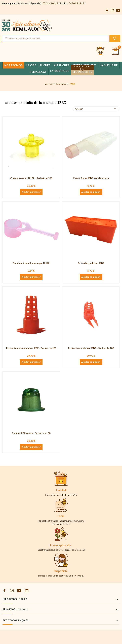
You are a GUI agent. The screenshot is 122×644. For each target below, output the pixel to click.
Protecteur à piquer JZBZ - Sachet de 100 (91, 348)
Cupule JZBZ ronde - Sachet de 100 (31, 433)
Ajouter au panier (31, 192)
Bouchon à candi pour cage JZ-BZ (31, 263)
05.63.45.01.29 (50, 3)
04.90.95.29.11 (76, 3)
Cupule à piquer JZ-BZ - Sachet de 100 (31, 178)
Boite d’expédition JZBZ (91, 263)
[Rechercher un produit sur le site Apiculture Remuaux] (115, 38)
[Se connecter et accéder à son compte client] (101, 51)
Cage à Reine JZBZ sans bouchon (91, 178)
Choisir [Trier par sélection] (96, 109)
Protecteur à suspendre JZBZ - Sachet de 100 (31, 348)
